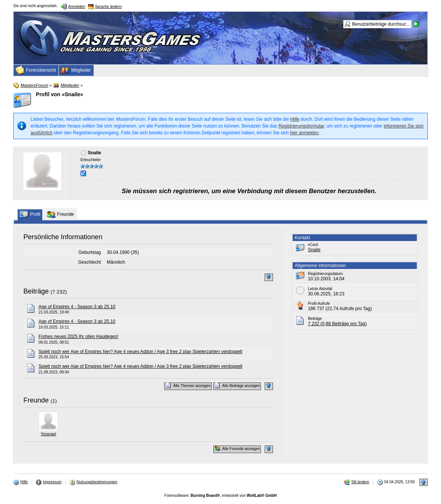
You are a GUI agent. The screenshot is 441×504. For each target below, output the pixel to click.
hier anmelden (304, 133)
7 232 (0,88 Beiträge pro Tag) (337, 324)
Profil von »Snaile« (59, 94)
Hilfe (295, 119)
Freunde (36, 400)
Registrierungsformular (301, 126)
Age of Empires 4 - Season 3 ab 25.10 (77, 307)
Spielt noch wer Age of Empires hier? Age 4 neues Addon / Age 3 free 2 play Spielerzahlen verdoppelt (140, 352)
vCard (313, 245)
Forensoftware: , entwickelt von (220, 496)
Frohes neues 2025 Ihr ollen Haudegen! (78, 337)
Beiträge (36, 291)
